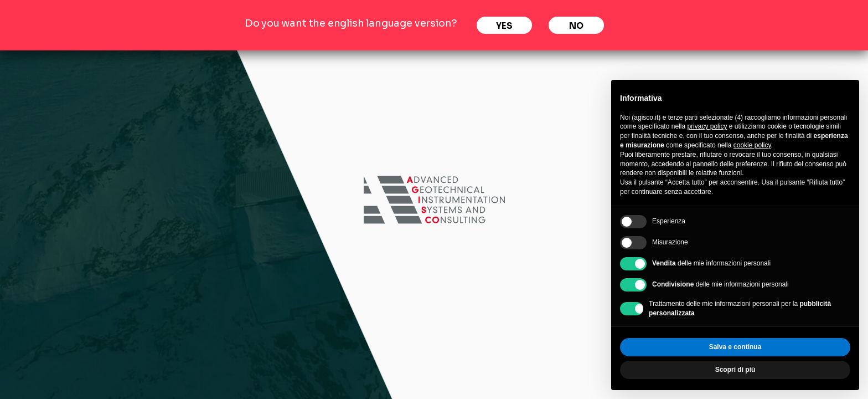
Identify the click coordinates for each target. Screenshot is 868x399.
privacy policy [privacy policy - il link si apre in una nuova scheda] (707, 126)
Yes (504, 26)
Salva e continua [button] (735, 347)
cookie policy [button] (752, 145)
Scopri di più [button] (735, 370)
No (576, 26)
